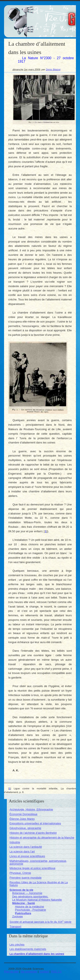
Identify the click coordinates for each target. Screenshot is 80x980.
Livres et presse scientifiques (27, 856)
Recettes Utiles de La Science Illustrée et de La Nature (39, 884)
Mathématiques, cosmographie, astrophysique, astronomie (38, 862)
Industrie (15, 842)
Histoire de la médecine (29, 907)
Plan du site (11, 972)
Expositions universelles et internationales (35, 823)
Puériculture (23, 913)
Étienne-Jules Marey (22, 819)
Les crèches (17, 945)
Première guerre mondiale (25, 878)
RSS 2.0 (56, 972)
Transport (15, 926)
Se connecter (29, 972)
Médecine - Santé (23, 903)
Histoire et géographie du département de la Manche (42, 838)
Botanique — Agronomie (27, 893)
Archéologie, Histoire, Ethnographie (31, 809)
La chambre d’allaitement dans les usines (37, 954)
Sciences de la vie (21, 890)
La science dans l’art (22, 851)
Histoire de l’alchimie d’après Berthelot (33, 833)
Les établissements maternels (28, 949)
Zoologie (17, 916)
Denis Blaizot (53, 69)
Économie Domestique (23, 814)
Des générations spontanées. (30, 896)
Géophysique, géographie (25, 828)
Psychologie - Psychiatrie (30, 910)
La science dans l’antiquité (26, 847)
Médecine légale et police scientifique (32, 868)
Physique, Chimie (20, 873)
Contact (44, 972)
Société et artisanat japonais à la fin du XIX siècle (40, 922)
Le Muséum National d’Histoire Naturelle (37, 900)
